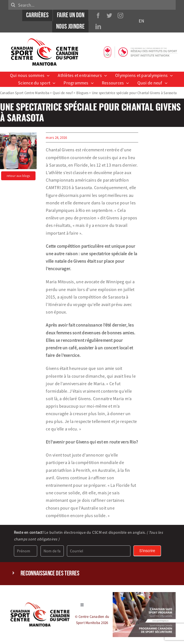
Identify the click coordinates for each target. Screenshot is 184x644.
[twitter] (109, 16)
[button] (92, 574)
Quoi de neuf (63, 93)
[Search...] (92, 5)
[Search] (13, 5)
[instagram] (120, 16)
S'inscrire (147, 551)
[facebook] (98, 16)
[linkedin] (98, 27)
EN (141, 21)
